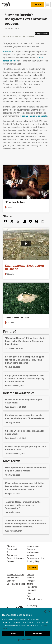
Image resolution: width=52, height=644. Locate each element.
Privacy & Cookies (15, 558)
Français (31, 581)
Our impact (12, 549)
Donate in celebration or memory (33, 552)
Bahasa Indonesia (35, 599)
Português (31, 590)
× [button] (49, 611)
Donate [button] (38, 4)
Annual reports (13, 555)
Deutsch (30, 575)
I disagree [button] (38, 633)
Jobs (9, 552)
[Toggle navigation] (48, 4)
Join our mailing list (16, 575)
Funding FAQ (33, 561)
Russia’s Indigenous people (34, 116)
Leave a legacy (34, 546)
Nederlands (32, 587)
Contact (10, 561)
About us (11, 546)
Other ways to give (35, 558)
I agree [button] (13, 633)
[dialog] (26, 626)
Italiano (30, 584)
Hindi (29, 593)
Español (30, 578)
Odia (29, 596)
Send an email (13, 578)
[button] (26, 640)
